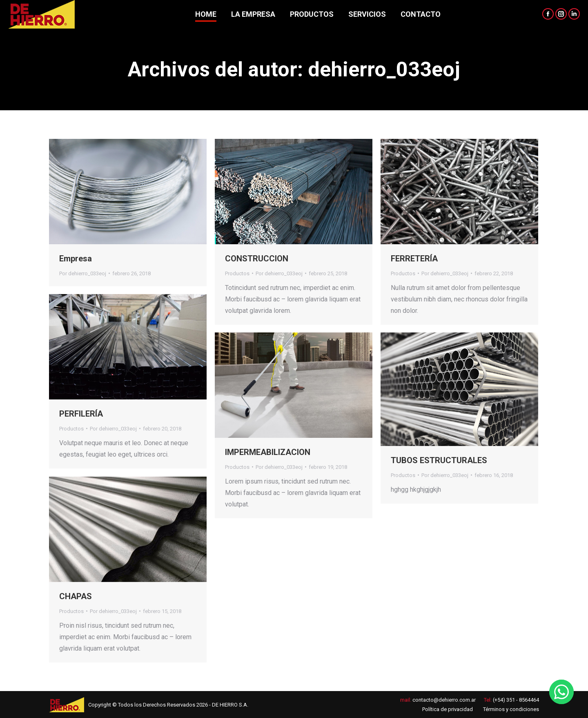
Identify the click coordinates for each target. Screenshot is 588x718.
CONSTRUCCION (257, 259)
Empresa (76, 259)
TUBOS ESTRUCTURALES (439, 460)
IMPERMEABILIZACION (268, 452)
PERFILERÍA (81, 414)
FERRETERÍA (414, 259)
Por (83, 273)
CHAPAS (76, 596)
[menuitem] (206, 14)
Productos (237, 273)
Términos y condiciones (511, 709)
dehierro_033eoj (384, 69)
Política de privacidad (448, 709)
